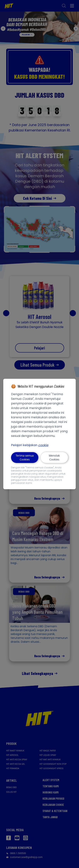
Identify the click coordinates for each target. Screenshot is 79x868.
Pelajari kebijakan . (30, 445)
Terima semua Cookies (25, 457)
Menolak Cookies (54, 457)
